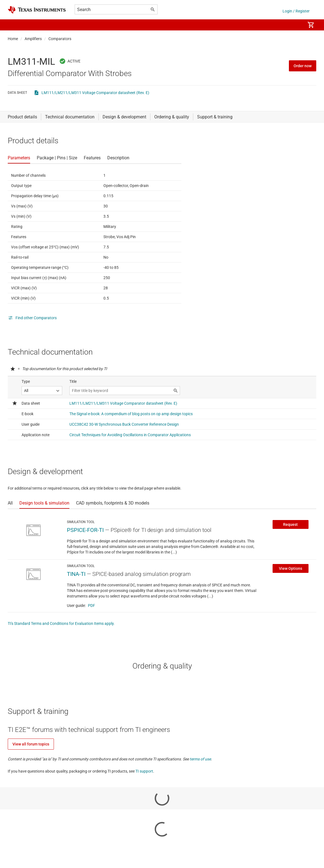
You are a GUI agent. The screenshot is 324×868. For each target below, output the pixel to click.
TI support (144, 771)
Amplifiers (33, 39)
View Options (291, 568)
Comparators (60, 39)
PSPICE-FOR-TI (85, 530)
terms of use (200, 759)
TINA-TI (76, 574)
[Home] (37, 10)
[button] (13, 25)
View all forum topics (31, 744)
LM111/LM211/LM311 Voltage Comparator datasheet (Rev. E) (95, 93)
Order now (303, 66)
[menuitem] (295, 25)
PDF (92, 605)
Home (13, 39)
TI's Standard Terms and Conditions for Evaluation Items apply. (61, 623)
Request (290, 524)
